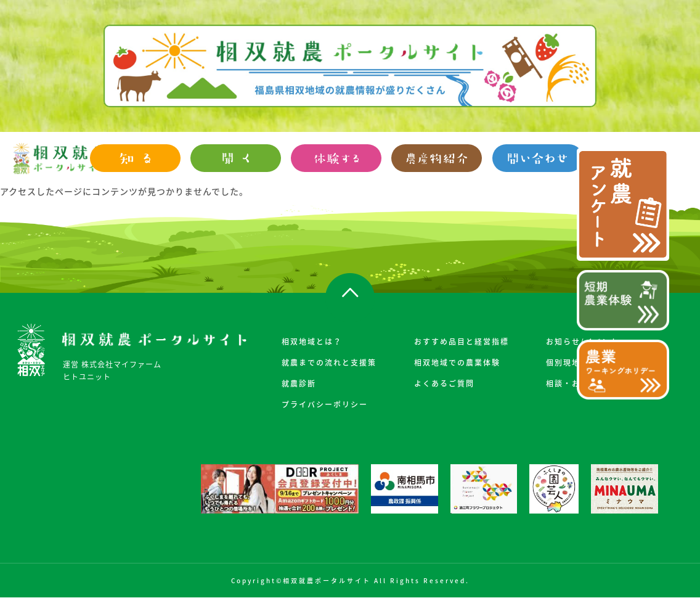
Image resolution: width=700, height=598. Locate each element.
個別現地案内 (572, 362)
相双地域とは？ (312, 342)
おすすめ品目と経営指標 (462, 342)
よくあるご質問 (444, 383)
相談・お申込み (576, 383)
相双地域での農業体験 (457, 362)
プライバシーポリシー (325, 404)
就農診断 (299, 383)
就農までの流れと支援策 (329, 362)
